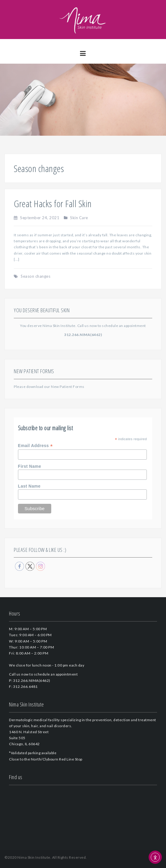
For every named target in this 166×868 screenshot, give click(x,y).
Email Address (35, 446)
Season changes (36, 276)
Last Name (29, 486)
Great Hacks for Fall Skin (53, 203)
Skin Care (79, 218)
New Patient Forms (68, 387)
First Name (30, 466)
